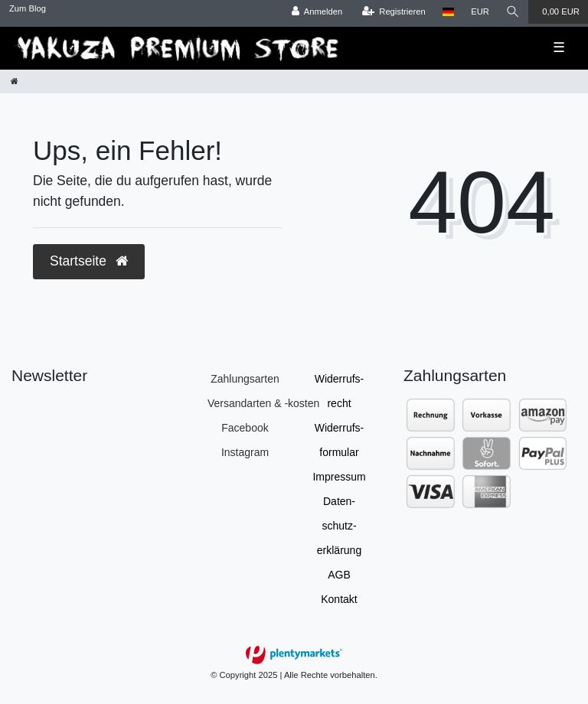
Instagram (245, 452)
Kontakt (339, 599)
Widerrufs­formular (340, 440)
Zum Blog (28, 8)
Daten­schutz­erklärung (339, 526)
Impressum (339, 477)
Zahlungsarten (245, 379)
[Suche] (513, 12)
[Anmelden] (317, 12)
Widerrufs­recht (340, 391)
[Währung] (480, 12)
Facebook (245, 428)
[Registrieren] (394, 12)
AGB (339, 575)
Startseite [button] (89, 261)
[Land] (448, 12)
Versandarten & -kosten (263, 403)
